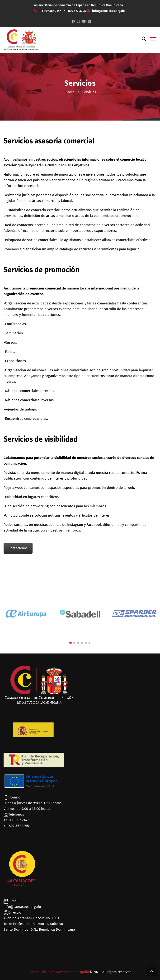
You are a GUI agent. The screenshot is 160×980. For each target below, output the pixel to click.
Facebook (94, 525)
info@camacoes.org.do (22, 907)
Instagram (75, 525)
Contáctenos (18, 548)
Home (70, 92)
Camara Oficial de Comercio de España (58, 972)
